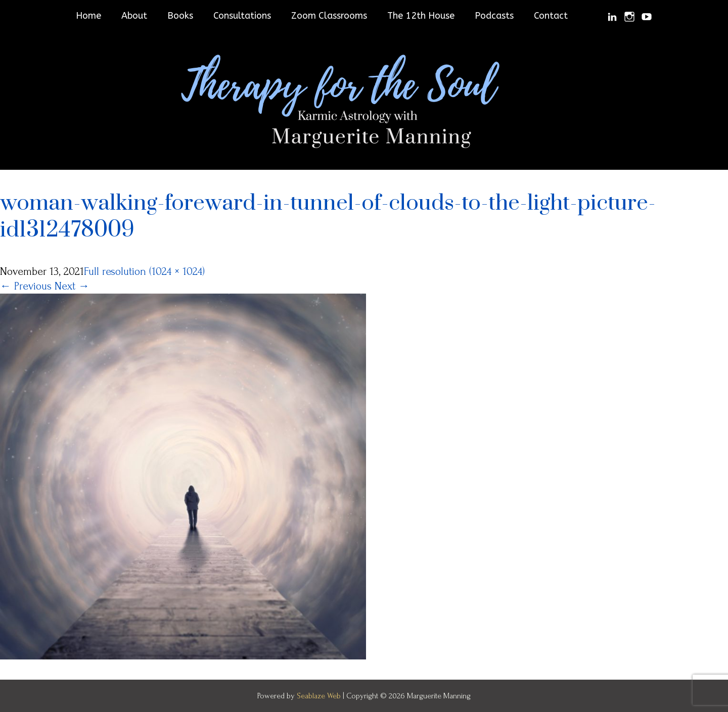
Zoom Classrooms (329, 16)
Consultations (242, 16)
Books (180, 16)
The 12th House (421, 16)
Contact (551, 16)
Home (88, 16)
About (134, 16)
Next (72, 286)
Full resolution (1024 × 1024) (144, 271)
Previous (26, 286)
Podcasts (494, 16)
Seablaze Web (320, 696)
